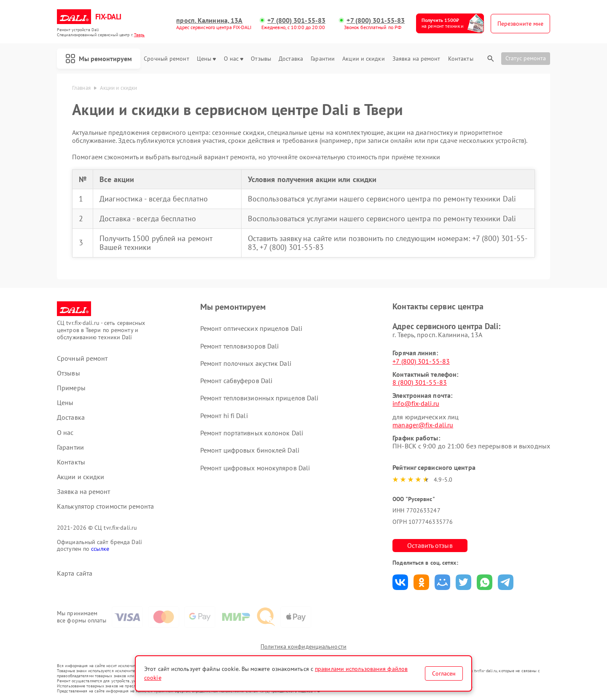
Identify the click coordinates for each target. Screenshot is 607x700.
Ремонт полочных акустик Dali (246, 363)
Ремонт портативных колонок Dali (252, 433)
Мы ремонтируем (99, 59)
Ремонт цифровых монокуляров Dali (255, 468)
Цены (206, 59)
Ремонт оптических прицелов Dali (251, 328)
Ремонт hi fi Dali (224, 416)
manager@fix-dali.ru (423, 425)
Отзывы (261, 59)
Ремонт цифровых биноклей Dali (250, 450)
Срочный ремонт (166, 59)
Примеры (71, 388)
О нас (234, 59)
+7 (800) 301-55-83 (296, 20)
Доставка (291, 59)
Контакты (461, 59)
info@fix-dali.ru (416, 403)
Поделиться (400, 582)
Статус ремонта (526, 58)
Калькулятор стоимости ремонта (105, 506)
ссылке (100, 549)
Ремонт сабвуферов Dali (236, 381)
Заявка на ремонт (416, 59)
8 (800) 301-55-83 (420, 382)
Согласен (444, 673)
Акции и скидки (363, 59)
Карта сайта (75, 573)
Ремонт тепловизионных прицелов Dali (259, 398)
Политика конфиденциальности (303, 646)
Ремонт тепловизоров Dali (239, 346)
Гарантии (323, 59)
